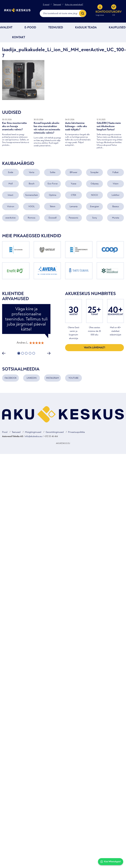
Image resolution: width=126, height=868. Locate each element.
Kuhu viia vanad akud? (74, 5)
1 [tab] (19, 354)
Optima (53, 195)
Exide (11, 172)
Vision (116, 184)
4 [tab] (30, 354)
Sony (94, 218)
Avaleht (6, 28)
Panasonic (73, 218)
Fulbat (115, 172)
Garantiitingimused (55, 432)
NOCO (94, 195)
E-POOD (30, 28)
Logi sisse (100, 15)
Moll (10, 184)
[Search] (83, 13)
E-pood (46, 5)
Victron (11, 207)
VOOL (31, 207)
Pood (5, 432)
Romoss (31, 218)
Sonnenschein (32, 195)
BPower (74, 172)
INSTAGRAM (53, 378)
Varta (32, 172)
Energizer (95, 207)
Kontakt (19, 37)
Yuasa (73, 184)
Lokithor (116, 195)
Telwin (52, 207)
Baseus (116, 207)
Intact (10, 195)
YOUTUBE (73, 378)
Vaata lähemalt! (94, 348)
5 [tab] (34, 354)
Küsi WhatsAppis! (111, 862)
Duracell (52, 218)
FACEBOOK (11, 378)
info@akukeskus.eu (34, 436)
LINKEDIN (32, 378)
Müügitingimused (33, 432)
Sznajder (94, 172)
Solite (53, 172)
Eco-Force (53, 184)
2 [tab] (22, 354)
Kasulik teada (86, 28)
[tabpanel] (26, 326)
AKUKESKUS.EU (63, 444)
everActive (10, 218)
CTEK (73, 195)
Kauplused (117, 28)
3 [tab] (26, 354)
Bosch (32, 184)
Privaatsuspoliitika (76, 432)
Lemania (74, 207)
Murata (116, 218)
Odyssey (95, 184)
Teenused (57, 5)
